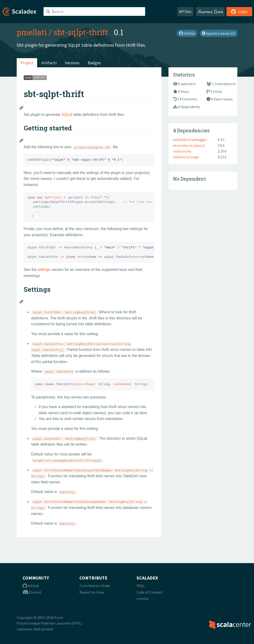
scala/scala (182, 151)
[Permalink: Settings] (22, 302)
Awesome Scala (210, 11)
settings (44, 270)
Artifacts (49, 63)
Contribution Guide (95, 586)
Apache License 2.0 (219, 33)
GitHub (187, 33)
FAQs (141, 586)
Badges (94, 63)
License (143, 599)
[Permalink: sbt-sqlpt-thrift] (22, 109)
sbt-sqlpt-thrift (81, 32)
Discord (32, 592)
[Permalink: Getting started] (22, 141)
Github (31, 586)
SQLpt (67, 115)
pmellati (32, 32)
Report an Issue (92, 592)
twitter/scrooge (186, 157)
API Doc (185, 11)
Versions (72, 63)
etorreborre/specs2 (189, 145)
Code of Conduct (150, 592)
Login (239, 11)
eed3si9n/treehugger (190, 140)
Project (27, 63)
